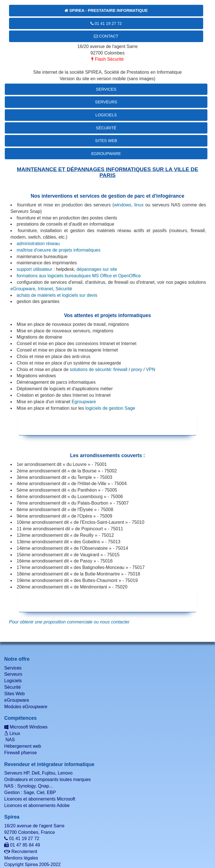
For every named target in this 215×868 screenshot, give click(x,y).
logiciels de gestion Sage (110, 408)
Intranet (45, 289)
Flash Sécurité (108, 59)
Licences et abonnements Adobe (37, 805)
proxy (137, 369)
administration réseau (38, 244)
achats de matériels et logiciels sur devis (57, 295)
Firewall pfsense (21, 753)
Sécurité (106, 128)
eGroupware (106, 154)
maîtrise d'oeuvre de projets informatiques (58, 250)
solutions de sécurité (90, 369)
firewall (120, 369)
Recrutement (21, 851)
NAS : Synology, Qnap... (28, 786)
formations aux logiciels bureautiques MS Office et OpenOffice (79, 276)
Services (106, 89)
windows (122, 205)
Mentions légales (21, 858)
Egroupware (84, 402)
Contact (106, 36)
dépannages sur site (97, 269)
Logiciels (106, 115)
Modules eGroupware (26, 707)
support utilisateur (34, 269)
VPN (151, 369)
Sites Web (106, 141)
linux (139, 205)
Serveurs (106, 102)
